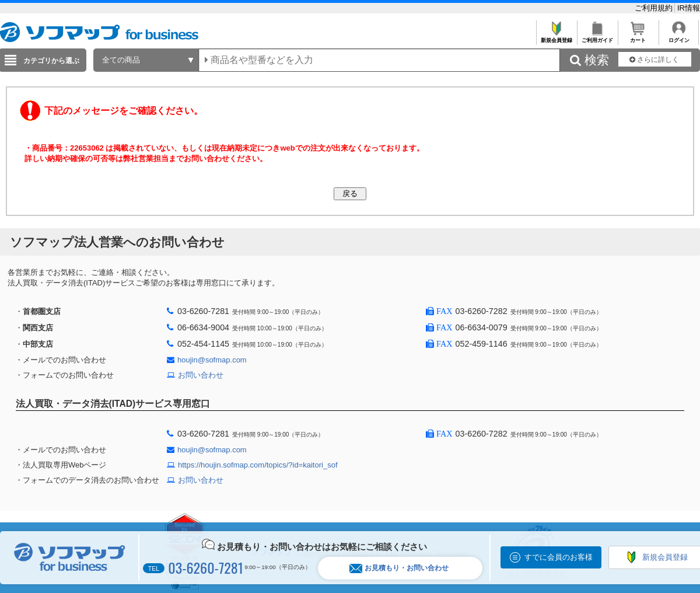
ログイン (679, 37)
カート (638, 37)
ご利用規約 (655, 8)
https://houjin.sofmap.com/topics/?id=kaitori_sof (258, 465)
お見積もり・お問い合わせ (399, 568)
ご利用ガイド (597, 37)
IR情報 (689, 8)
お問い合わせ (201, 375)
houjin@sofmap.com (212, 360)
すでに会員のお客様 (559, 557)
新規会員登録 (556, 37)
